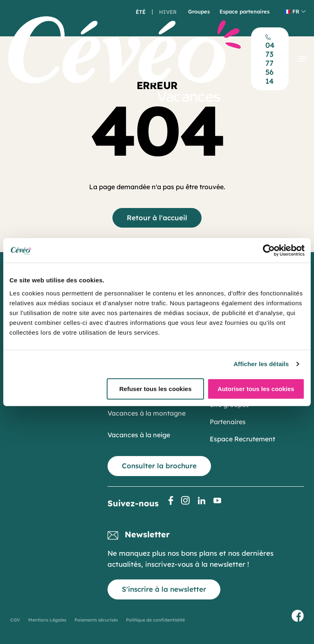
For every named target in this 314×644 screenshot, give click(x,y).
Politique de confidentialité (155, 620)
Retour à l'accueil (157, 218)
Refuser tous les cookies (156, 388)
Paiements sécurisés (96, 620)
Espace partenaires (244, 12)
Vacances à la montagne (147, 413)
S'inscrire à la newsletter (164, 589)
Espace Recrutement (242, 439)
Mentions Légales (47, 620)
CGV (15, 620)
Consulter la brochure (159, 466)
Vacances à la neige (139, 435)
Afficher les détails (261, 364)
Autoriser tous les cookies (256, 388)
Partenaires (228, 422)
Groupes (199, 12)
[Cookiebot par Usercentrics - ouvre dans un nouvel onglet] (269, 250)
